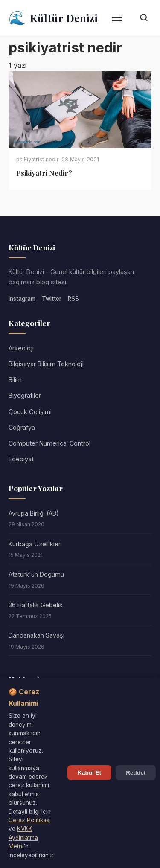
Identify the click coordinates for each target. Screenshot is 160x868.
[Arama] (144, 18)
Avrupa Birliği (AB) (34, 513)
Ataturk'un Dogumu (36, 574)
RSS (73, 299)
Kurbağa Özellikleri (35, 544)
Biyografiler (25, 395)
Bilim (15, 380)
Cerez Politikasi (30, 820)
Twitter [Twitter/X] (52, 299)
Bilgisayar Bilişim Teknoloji (46, 364)
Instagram (22, 299)
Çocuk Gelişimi (30, 412)
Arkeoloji (21, 348)
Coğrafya (22, 427)
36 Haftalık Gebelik (36, 605)
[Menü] (117, 18)
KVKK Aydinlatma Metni (23, 837)
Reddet (136, 773)
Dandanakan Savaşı (36, 635)
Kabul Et (89, 773)
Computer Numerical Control (49, 443)
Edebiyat (21, 459)
